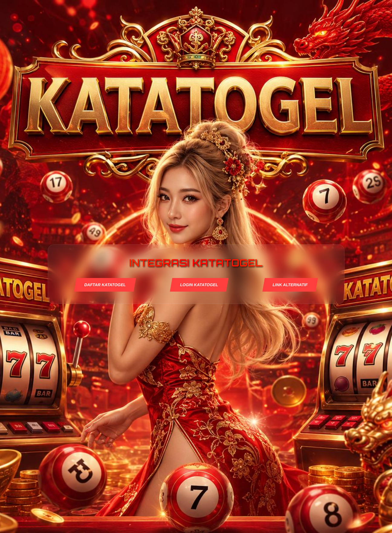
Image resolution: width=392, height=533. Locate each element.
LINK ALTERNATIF (290, 285)
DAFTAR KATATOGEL (105, 285)
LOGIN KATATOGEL (199, 285)
